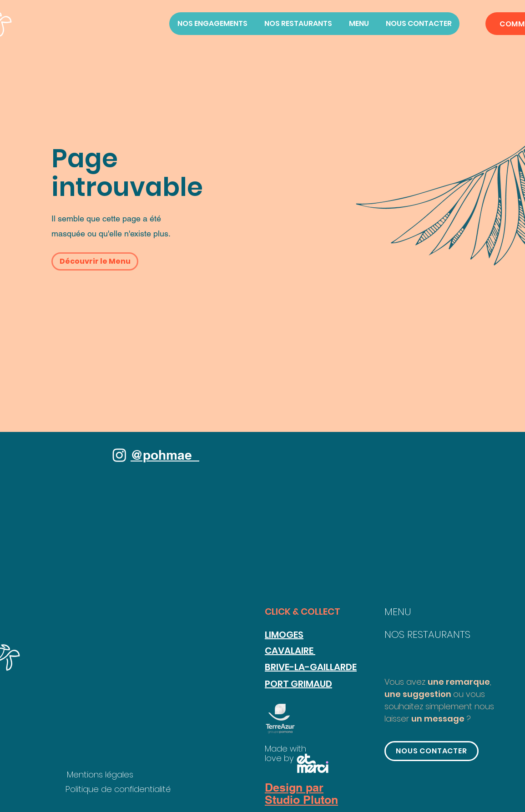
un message (438, 719)
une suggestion (419, 694)
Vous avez (406, 682)
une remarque (459, 682)
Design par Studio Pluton (301, 794)
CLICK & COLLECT (303, 612)
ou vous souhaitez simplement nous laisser (439, 706)
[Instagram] (119, 455)
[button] (95, 261)
